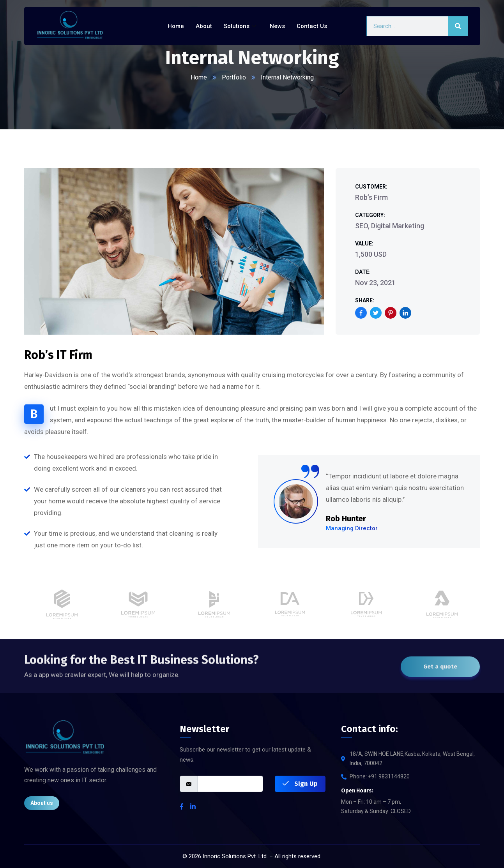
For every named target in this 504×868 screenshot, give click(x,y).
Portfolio (234, 77)
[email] (230, 784)
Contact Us (312, 26)
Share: (365, 300)
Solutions (241, 26)
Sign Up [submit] (300, 784)
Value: (364, 243)
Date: (363, 272)
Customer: (371, 187)
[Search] (458, 26)
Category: (370, 215)
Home (176, 26)
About (204, 26)
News (277, 26)
